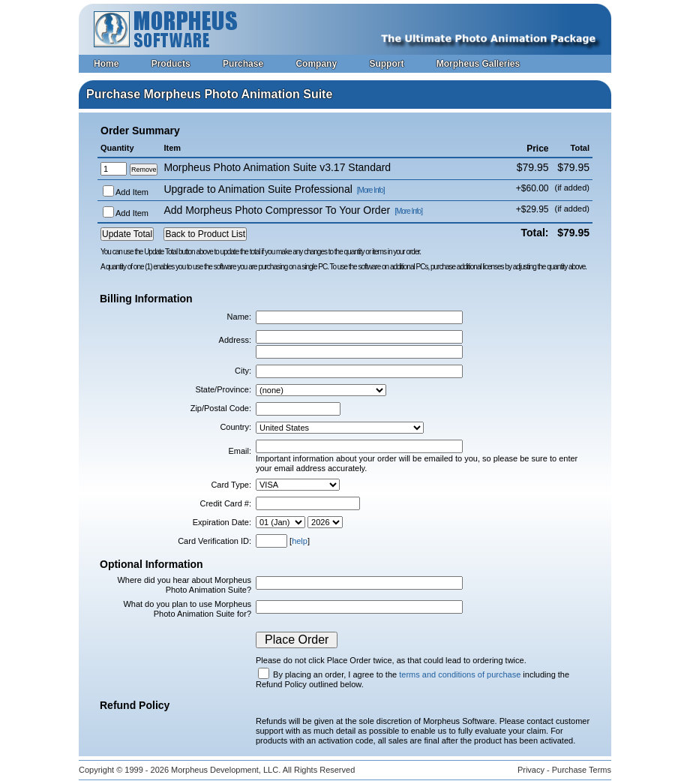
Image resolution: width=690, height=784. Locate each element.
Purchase (243, 64)
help (300, 541)
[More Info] (371, 190)
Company (316, 64)
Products (171, 64)
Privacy (531, 770)
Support (386, 64)
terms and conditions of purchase (460, 674)
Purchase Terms (582, 770)
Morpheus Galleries (478, 64)
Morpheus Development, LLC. (226, 770)
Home (106, 64)
